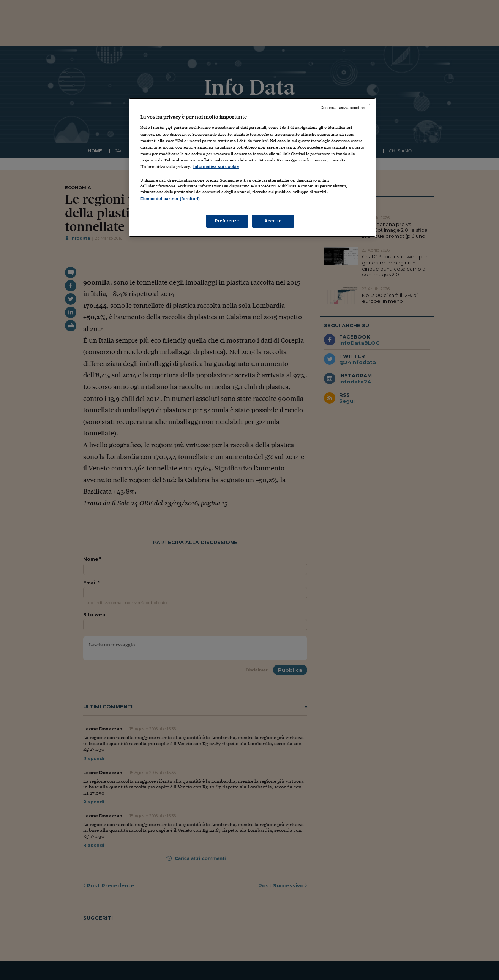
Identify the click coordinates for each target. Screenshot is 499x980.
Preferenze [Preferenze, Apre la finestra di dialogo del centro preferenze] (227, 221)
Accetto (273, 221)
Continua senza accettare (343, 108)
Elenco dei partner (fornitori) (170, 199)
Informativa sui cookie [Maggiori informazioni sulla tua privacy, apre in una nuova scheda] (216, 166)
